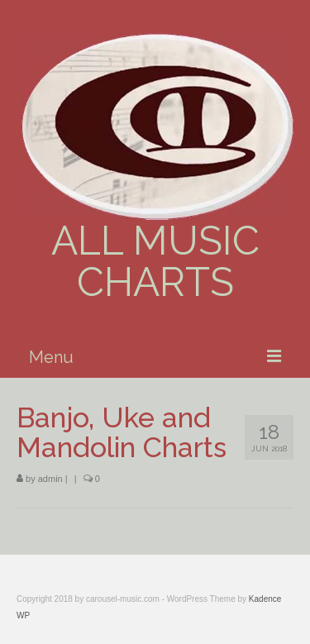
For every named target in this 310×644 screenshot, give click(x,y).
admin (50, 479)
